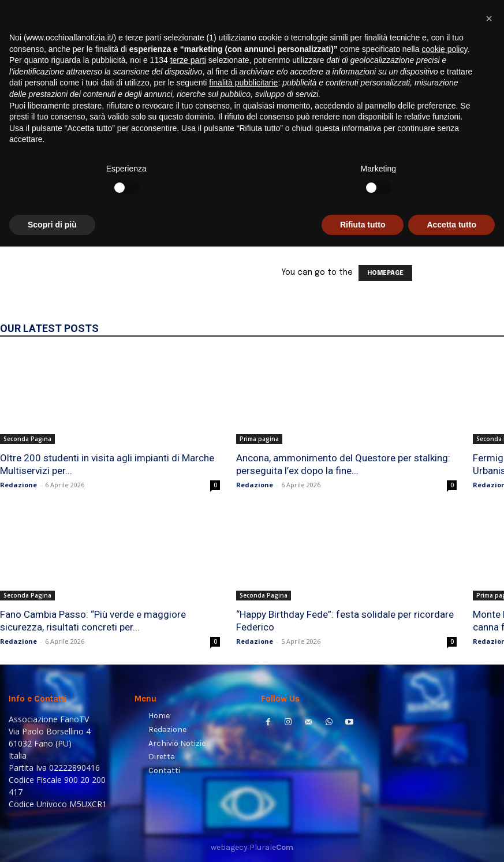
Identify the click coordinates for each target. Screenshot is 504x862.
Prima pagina (259, 439)
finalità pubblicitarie (243, 698)
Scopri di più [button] (52, 839)
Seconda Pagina (27, 439)
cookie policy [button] (444, 664)
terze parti (188, 676)
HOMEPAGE (385, 273)
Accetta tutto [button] (451, 839)
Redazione (18, 485)
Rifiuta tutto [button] (363, 839)
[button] (481, 148)
